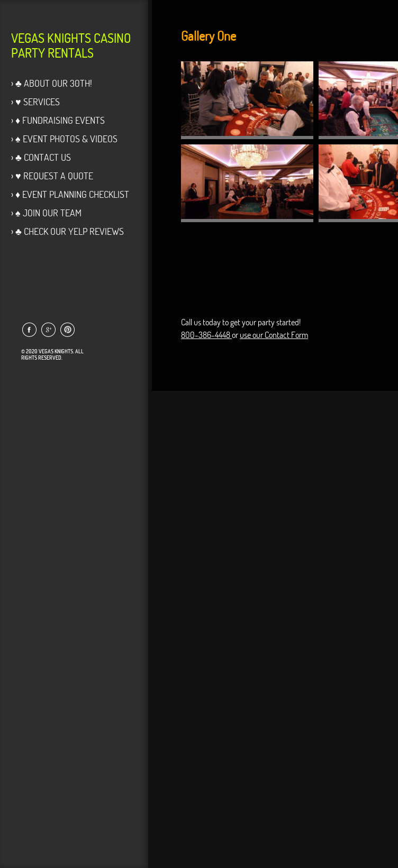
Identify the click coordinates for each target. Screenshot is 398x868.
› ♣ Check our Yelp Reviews (67, 231)
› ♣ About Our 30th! (52, 83)
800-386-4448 (206, 335)
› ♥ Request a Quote (52, 176)
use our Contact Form (274, 335)
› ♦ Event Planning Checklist (70, 194)
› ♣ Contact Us (41, 157)
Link (29, 330)
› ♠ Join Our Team (46, 213)
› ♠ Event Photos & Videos (64, 139)
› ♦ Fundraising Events (58, 120)
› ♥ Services (35, 102)
